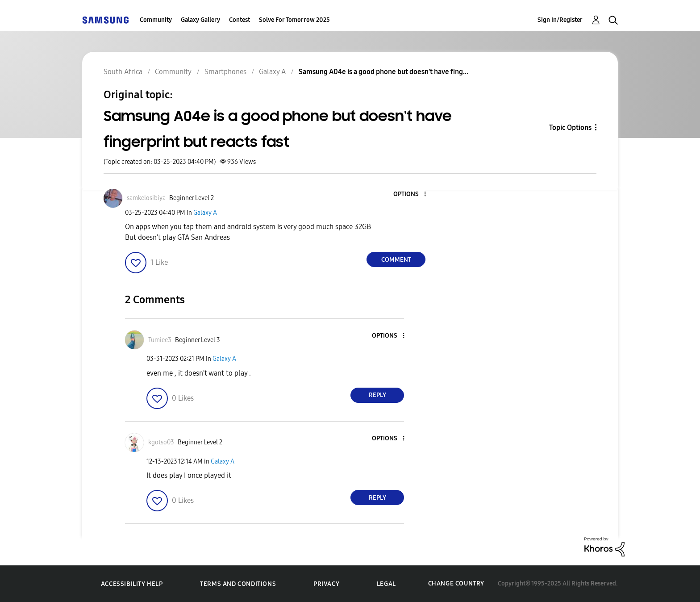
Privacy (326, 584)
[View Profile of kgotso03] (161, 442)
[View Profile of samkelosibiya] (146, 198)
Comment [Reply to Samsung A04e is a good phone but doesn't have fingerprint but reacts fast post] (396, 260)
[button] (410, 194)
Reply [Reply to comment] (377, 395)
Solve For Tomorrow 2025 (294, 20)
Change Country (456, 583)
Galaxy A (205, 213)
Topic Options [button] (570, 128)
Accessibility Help (132, 584)
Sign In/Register (560, 20)
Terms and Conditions (238, 584)
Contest (240, 20)
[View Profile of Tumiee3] (160, 340)
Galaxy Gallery (200, 20)
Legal (386, 584)
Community (156, 20)
